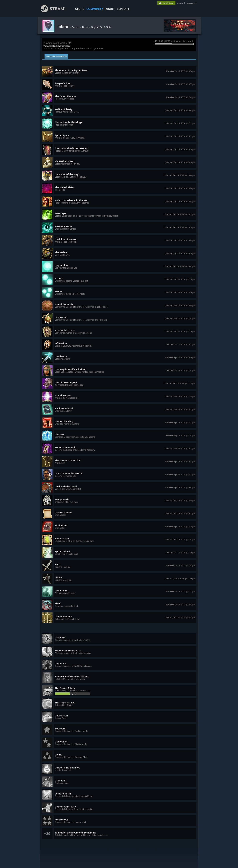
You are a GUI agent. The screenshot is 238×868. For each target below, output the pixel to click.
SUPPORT (123, 9)
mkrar (64, 27)
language (191, 3)
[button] (119, 72)
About (110, 9)
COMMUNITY (95, 9)
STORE (80, 9)
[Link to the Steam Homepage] (55, 11)
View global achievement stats (57, 46)
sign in (180, 3)
